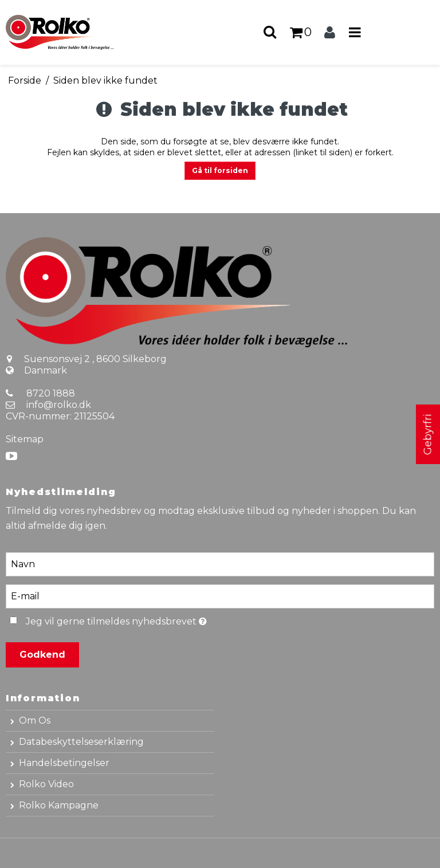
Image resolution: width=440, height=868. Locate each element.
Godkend (42, 655)
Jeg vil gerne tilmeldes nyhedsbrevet (144, 620)
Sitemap (25, 439)
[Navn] (220, 564)
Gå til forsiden (220, 170)
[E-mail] (220, 596)
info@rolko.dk (59, 405)
